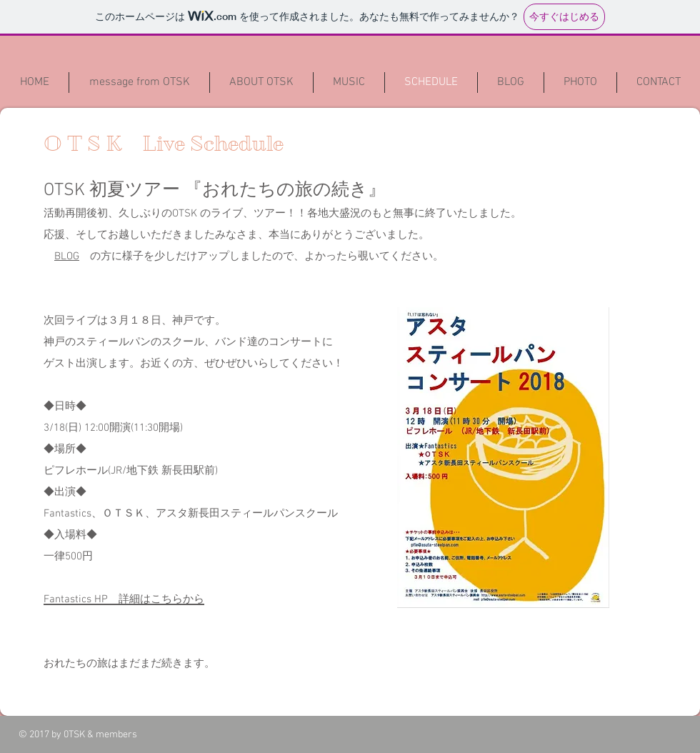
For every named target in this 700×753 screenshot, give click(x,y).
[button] (511, 83)
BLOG (67, 256)
